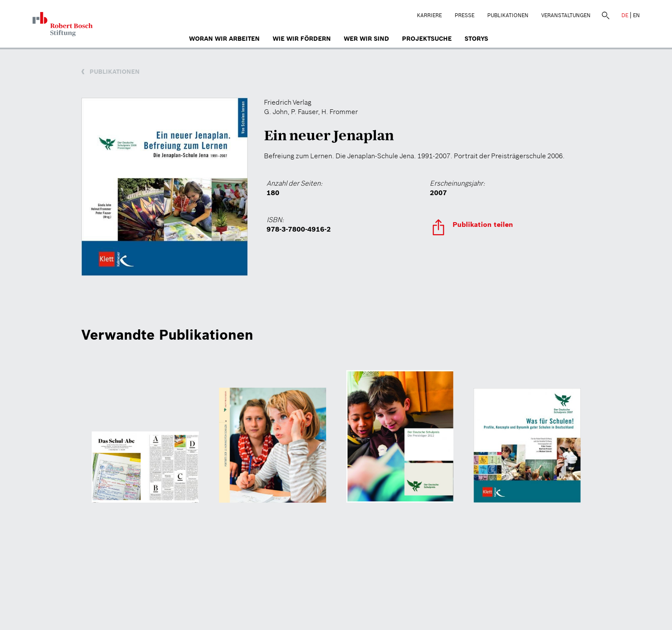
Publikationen (508, 15)
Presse (465, 15)
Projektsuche (427, 39)
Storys (476, 39)
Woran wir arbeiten (224, 39)
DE (625, 15)
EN (636, 15)
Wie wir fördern (302, 39)
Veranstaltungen (566, 15)
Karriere (429, 15)
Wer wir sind (366, 39)
